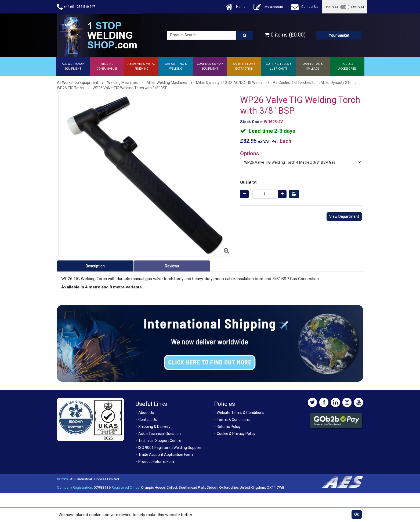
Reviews (172, 266)
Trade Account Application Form (166, 455)
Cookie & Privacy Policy (236, 434)
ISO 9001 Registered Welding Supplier (170, 448)
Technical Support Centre (160, 441)
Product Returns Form (157, 462)
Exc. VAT (358, 7)
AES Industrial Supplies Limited (95, 479)
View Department (344, 216)
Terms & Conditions (233, 420)
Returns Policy (229, 427)
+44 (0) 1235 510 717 (76, 7)
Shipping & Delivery (154, 427)
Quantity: (248, 182)
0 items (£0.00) (285, 35)
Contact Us (305, 7)
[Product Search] (244, 35)
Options (250, 153)
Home (236, 7)
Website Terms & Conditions (240, 413)
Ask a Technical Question (160, 434)
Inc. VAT (332, 7)
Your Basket (339, 35)
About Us (146, 413)
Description (95, 266)
